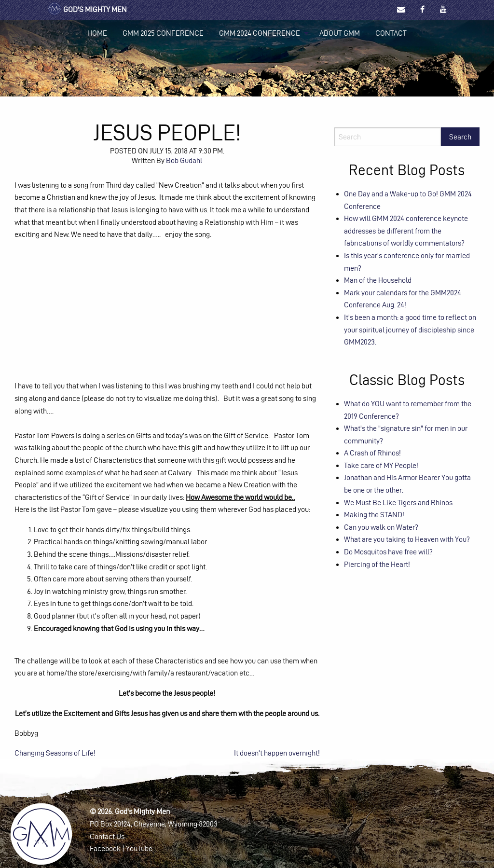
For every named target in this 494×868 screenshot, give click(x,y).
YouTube (139, 848)
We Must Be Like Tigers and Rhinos (398, 503)
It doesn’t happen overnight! (277, 753)
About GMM (340, 33)
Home (97, 33)
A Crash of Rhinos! (372, 453)
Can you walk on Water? (381, 527)
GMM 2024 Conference (260, 33)
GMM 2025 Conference (163, 33)
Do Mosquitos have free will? (388, 552)
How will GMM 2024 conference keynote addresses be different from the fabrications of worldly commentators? (406, 231)
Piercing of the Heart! (377, 564)
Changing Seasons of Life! (55, 753)
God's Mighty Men (87, 9)
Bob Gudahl (184, 160)
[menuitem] (97, 33)
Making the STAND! (374, 515)
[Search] (388, 137)
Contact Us (107, 836)
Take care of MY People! (381, 465)
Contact (391, 33)
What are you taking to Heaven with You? (407, 539)
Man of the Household (378, 280)
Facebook (105, 848)
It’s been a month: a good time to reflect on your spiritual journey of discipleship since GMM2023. (410, 330)
